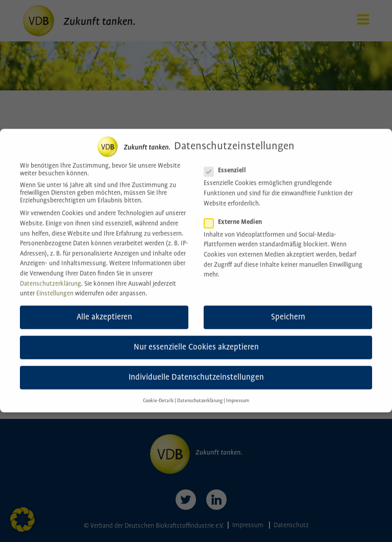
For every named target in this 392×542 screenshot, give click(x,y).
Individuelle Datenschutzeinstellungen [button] (196, 369)
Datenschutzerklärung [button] (200, 392)
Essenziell (228, 162)
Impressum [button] (238, 392)
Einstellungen (55, 284)
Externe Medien (236, 213)
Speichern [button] (288, 308)
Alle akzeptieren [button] (104, 308)
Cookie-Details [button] (158, 392)
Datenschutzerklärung (51, 275)
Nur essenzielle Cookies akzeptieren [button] (196, 338)
